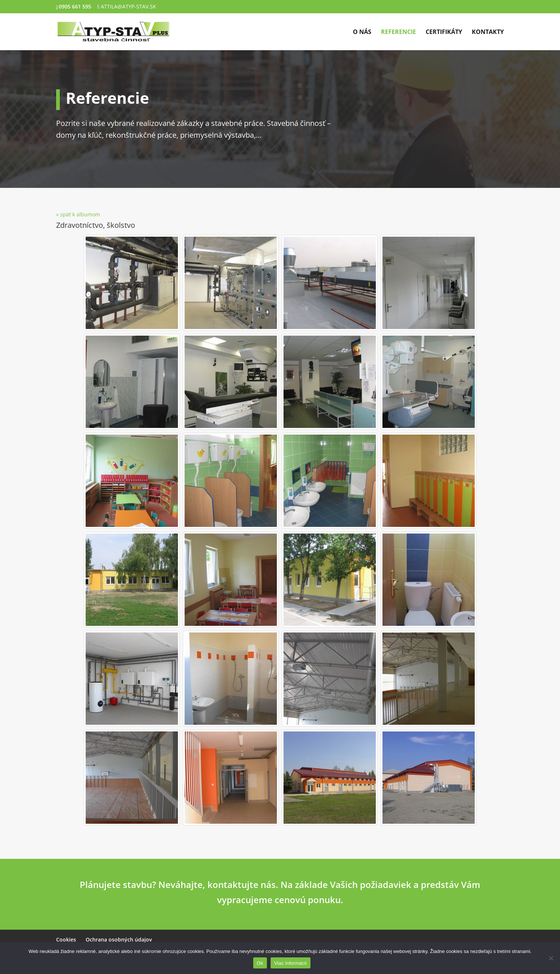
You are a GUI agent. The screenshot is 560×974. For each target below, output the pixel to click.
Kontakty (488, 32)
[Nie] (551, 958)
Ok (260, 963)
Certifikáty (444, 32)
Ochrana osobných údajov (119, 939)
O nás (362, 32)
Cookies (66, 939)
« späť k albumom (78, 214)
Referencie (398, 32)
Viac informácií (291, 963)
